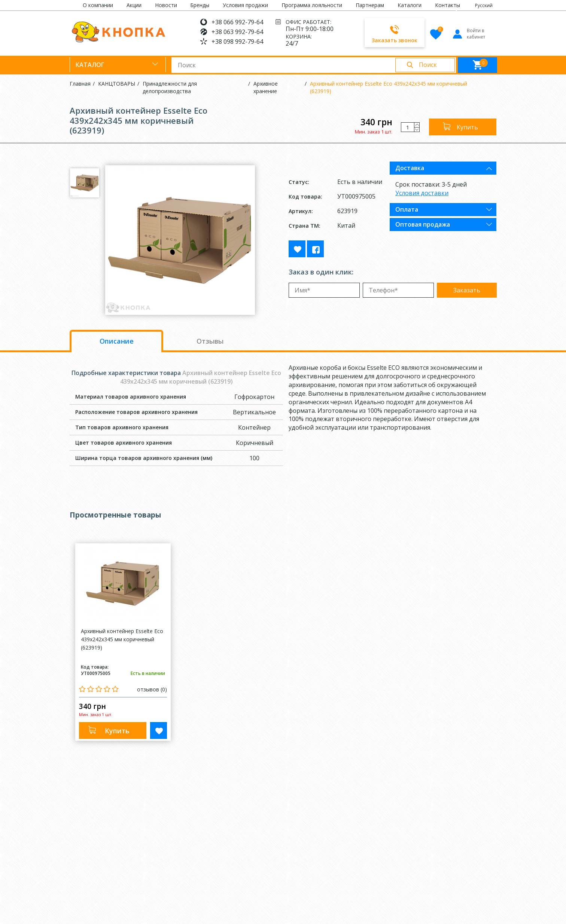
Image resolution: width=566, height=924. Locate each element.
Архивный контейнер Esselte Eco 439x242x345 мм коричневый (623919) (389, 87)
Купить (467, 127)
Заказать (467, 290)
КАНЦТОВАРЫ (117, 84)
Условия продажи (245, 5)
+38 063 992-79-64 (237, 32)
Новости (166, 5)
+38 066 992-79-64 (237, 22)
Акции (134, 5)
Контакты (448, 5)
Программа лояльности (312, 5)
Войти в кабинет (468, 34)
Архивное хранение (266, 87)
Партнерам (370, 5)
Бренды (200, 5)
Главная (80, 84)
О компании (98, 5)
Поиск (428, 65)
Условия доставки (422, 193)
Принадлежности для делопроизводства (170, 87)
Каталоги (410, 5)
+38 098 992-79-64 (237, 42)
